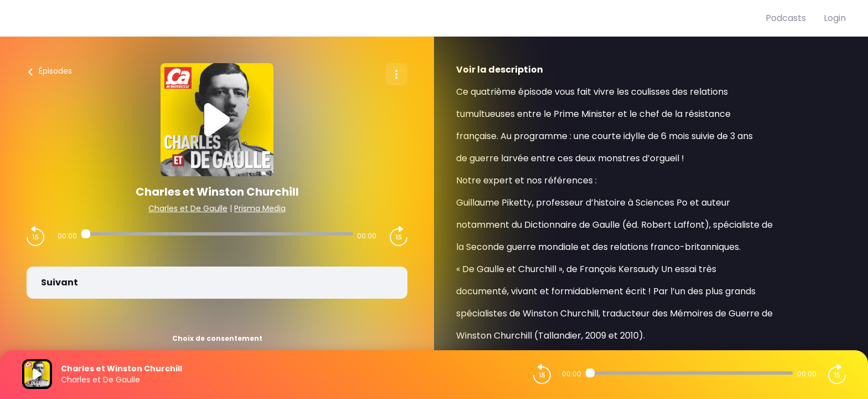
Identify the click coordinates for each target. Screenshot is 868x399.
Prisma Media (260, 208)
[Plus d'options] (396, 74)
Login (835, 18)
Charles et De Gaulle (188, 208)
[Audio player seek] (217, 234)
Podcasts (786, 18)
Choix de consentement (217, 338)
